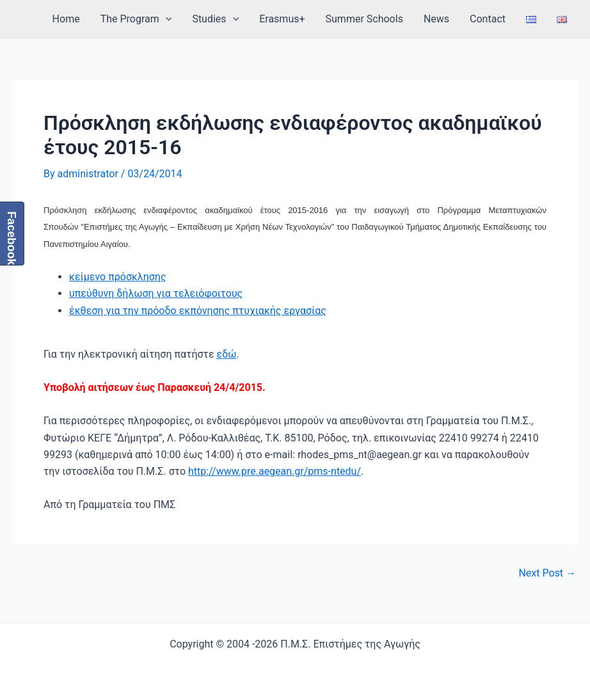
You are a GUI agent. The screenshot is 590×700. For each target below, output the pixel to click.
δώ (229, 354)
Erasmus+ (282, 19)
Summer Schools (364, 19)
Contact (488, 19)
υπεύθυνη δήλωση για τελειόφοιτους (156, 293)
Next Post (547, 573)
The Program (136, 19)
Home (66, 19)
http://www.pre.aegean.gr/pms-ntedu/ (275, 471)
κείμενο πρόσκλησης (118, 277)
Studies (215, 19)
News (436, 19)
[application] (166, 19)
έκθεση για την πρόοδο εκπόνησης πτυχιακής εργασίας (198, 311)
